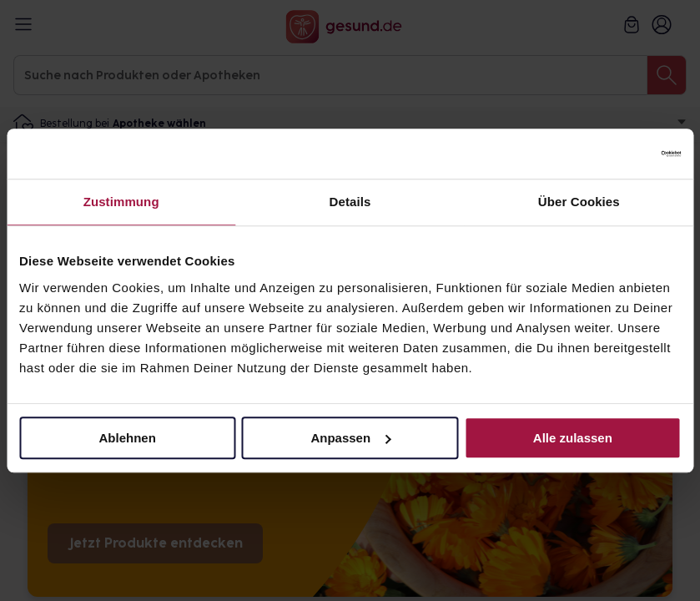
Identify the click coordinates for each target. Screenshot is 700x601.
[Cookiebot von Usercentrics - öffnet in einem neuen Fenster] (608, 154)
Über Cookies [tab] (579, 202)
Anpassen (350, 438)
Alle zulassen (573, 438)
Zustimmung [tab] (121, 202)
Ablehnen (128, 438)
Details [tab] (350, 202)
